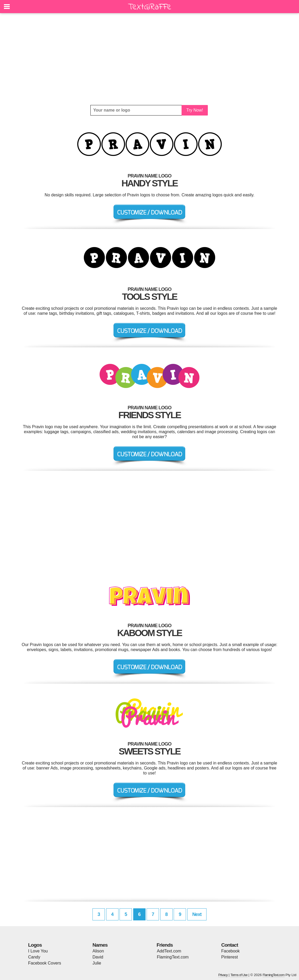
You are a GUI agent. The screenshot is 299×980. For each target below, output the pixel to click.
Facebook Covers (45, 963)
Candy (34, 957)
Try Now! (195, 110)
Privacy (223, 975)
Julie (97, 963)
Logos (35, 945)
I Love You (38, 951)
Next (197, 914)
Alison (98, 951)
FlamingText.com (173, 957)
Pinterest (230, 957)
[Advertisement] (149, 59)
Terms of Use (239, 975)
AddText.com (169, 951)
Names (100, 945)
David (98, 957)
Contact (230, 945)
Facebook (230, 951)
